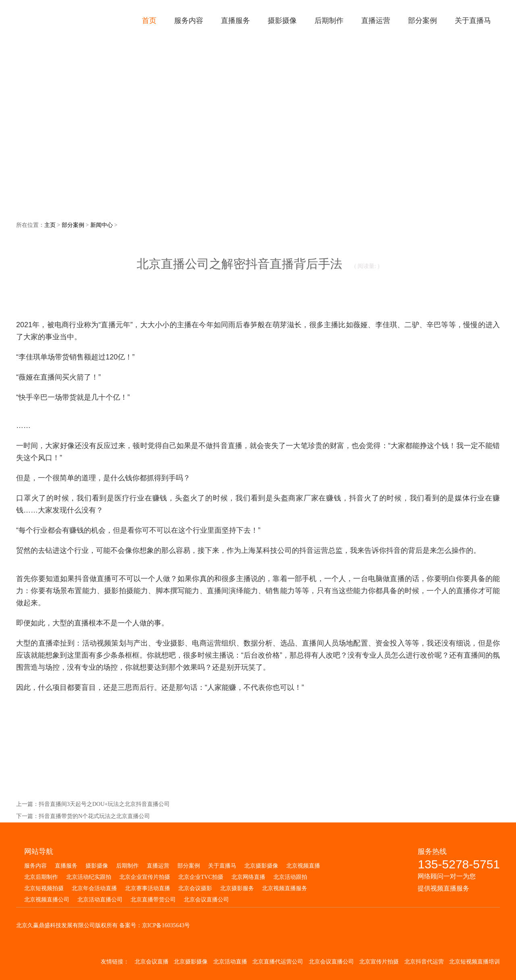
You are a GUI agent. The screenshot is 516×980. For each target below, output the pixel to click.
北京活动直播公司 (100, 900)
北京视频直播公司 (47, 900)
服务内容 (35, 866)
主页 (50, 225)
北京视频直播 (303, 866)
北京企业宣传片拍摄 (145, 877)
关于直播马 (222, 866)
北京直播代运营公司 (278, 962)
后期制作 (127, 866)
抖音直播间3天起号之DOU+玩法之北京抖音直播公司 (104, 804)
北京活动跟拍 (290, 877)
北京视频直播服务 (285, 888)
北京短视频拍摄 (44, 888)
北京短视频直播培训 (474, 962)
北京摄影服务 (237, 888)
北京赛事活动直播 (148, 888)
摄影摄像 (97, 866)
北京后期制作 (41, 877)
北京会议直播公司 (206, 900)
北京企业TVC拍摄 (201, 877)
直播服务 (66, 866)
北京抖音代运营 (424, 962)
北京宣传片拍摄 (379, 962)
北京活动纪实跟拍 (89, 877)
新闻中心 (102, 225)
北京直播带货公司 (153, 900)
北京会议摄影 (195, 888)
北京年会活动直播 (94, 888)
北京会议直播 (152, 962)
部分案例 (73, 225)
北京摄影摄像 (261, 866)
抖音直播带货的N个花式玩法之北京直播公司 (94, 816)
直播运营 (158, 866)
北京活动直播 (230, 962)
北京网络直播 (248, 877)
